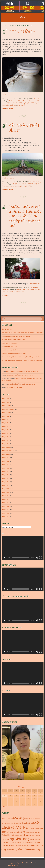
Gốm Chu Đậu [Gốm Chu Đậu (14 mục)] (11, 832)
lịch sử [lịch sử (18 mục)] (25, 835)
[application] (23, 548)
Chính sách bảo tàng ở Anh (9, 347)
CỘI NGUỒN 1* (22, 32)
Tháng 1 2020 (6, 402)
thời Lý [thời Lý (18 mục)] (40, 842)
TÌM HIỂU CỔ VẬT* (7, 329)
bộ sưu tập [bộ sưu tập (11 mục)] (12, 823)
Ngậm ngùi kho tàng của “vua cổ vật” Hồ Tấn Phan (16, 336)
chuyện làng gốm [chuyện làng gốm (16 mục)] (22, 823)
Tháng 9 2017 (6, 496)
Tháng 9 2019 (6, 416)
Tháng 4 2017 (6, 513)
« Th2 (3, 807)
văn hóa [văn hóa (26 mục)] (32, 845)
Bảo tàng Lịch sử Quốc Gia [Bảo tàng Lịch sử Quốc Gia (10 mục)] (32, 818)
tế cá (14, 292)
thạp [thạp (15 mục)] (35, 842)
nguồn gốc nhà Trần (29, 103)
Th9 (4, 206)
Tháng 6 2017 (6, 506)
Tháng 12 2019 (6, 406)
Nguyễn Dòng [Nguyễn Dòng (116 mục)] (19, 839)
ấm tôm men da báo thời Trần (17, 101)
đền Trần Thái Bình (28, 184)
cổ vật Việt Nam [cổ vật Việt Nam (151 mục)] (18, 827)
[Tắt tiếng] (37, 558)
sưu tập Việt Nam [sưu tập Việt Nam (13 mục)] (28, 843)
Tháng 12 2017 (6, 489)
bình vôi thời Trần (18, 103)
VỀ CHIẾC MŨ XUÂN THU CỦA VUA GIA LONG (22, 384)
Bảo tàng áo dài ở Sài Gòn (9, 343)
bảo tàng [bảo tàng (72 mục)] (19, 818)
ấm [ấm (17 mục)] (42, 850)
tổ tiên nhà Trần (21, 105)
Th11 (4, 31)
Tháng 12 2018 (6, 447)
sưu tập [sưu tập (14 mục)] (8, 843)
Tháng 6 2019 (6, 426)
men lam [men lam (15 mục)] (31, 835)
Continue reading (9, 95)
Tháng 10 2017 (6, 492)
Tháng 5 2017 (6, 510)
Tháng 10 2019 (6, 413)
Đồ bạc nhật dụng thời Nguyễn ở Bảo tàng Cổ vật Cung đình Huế (20, 357)
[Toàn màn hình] (40, 558)
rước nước (9, 292)
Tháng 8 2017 (6, 499)
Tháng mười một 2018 (8, 451)
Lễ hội (31, 288)
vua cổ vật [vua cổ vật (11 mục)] (25, 846)
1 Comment (6, 295)
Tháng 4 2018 (6, 475)
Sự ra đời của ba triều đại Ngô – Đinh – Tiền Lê (20, 375)
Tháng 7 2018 (6, 465)
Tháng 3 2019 (6, 437)
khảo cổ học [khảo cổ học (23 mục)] (13, 835)
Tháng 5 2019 (6, 430)
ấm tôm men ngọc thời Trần (34, 101)
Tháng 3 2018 (6, 478)
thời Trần (29, 186)
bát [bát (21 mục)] (3, 818)
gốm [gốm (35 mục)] (4, 832)
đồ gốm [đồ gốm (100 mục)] (24, 849)
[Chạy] (5, 558)
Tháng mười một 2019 (8, 409)
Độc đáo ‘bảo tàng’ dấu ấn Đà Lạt (11, 350)
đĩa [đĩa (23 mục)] (13, 850)
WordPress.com (14, 865)
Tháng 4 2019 (6, 433)
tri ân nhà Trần (20, 292)
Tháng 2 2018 (6, 482)
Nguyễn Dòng (38, 99)
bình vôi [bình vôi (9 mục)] (11, 818)
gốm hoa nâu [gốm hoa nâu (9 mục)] (33, 832)
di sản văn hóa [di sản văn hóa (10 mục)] (35, 828)
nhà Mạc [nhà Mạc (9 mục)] (32, 839)
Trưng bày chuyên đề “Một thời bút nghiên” (14, 340)
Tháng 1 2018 (6, 485)
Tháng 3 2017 (6, 517)
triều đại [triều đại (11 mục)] (12, 846)
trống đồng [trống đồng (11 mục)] (18, 846)
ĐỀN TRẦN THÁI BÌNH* (24, 128)
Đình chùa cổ (33, 182)
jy (2, 372)
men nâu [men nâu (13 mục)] (38, 835)
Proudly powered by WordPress (16, 863)
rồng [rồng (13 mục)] (3, 843)
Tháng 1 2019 (6, 444)
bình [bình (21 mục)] (6, 818)
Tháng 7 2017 (6, 503)
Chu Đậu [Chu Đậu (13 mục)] (32, 823)
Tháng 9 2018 (6, 458)
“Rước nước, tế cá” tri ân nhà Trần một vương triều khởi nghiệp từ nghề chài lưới (25, 216)
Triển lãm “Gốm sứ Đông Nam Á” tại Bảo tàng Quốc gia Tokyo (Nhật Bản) (22, 333)
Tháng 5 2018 (6, 472)
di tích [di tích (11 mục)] (41, 828)
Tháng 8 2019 (6, 419)
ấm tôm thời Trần (7, 103)
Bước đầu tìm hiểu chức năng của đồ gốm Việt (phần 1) (22, 372)
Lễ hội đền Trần (21, 290)
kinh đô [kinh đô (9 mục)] (20, 835)
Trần (8, 290)
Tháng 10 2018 (6, 454)
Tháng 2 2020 (6, 399)
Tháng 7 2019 (6, 423)
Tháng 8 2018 (6, 461)
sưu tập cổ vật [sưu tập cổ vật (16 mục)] (16, 842)
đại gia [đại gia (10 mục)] (16, 850)
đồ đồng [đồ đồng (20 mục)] (37, 850)
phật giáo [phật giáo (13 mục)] (38, 839)
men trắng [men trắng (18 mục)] (6, 839)
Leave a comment (8, 108)
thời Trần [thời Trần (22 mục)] (5, 845)
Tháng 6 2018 (6, 468)
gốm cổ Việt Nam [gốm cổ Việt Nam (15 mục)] (23, 832)
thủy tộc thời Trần (11, 105)
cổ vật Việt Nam (17, 184)
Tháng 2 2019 (6, 440)
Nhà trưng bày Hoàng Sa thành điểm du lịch (14, 353)
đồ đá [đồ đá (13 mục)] (31, 850)
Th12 (4, 125)
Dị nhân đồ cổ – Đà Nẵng (14, 388)
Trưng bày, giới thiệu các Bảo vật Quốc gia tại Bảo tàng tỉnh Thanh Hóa (22, 360)
